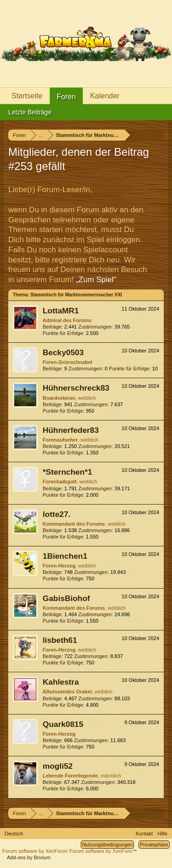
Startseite (27, 96)
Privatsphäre (154, 845)
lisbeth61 (60, 640)
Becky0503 (63, 352)
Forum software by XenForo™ (103, 851)
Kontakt (144, 834)
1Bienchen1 (65, 556)
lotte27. (57, 514)
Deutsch (14, 834)
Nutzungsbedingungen (107, 845)
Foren (67, 97)
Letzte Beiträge (30, 112)
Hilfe (162, 834)
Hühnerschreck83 (76, 388)
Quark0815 (63, 724)
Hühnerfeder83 (71, 430)
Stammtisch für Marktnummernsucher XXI (76, 295)
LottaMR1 (61, 311)
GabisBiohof (66, 598)
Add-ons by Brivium (29, 857)
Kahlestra (61, 682)
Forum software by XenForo (36, 851)
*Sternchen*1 (67, 472)
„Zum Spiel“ (96, 280)
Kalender (105, 96)
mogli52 (58, 766)
